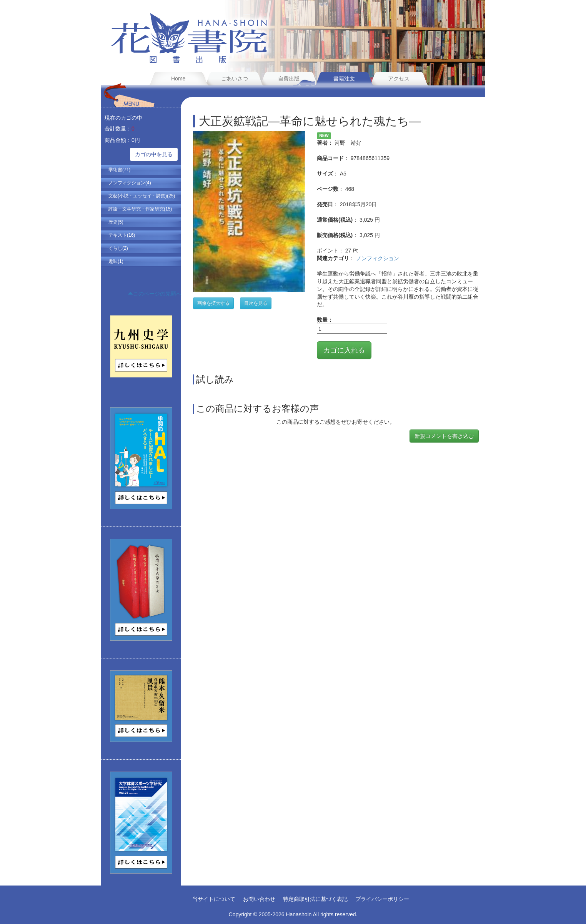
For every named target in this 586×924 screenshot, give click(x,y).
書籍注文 (344, 79)
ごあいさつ (235, 79)
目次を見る (256, 303)
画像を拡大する (213, 303)
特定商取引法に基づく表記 (315, 899)
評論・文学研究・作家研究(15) (140, 209)
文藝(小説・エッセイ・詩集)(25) (142, 196)
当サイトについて (214, 899)
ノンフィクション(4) (130, 183)
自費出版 (289, 79)
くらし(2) (118, 248)
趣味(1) (116, 261)
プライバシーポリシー (382, 899)
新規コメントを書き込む (444, 436)
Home (178, 79)
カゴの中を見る (154, 154)
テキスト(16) (122, 235)
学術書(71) (119, 170)
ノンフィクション (378, 258)
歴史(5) (116, 222)
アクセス (399, 79)
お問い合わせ (259, 899)
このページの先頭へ (155, 294)
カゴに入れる (344, 350)
